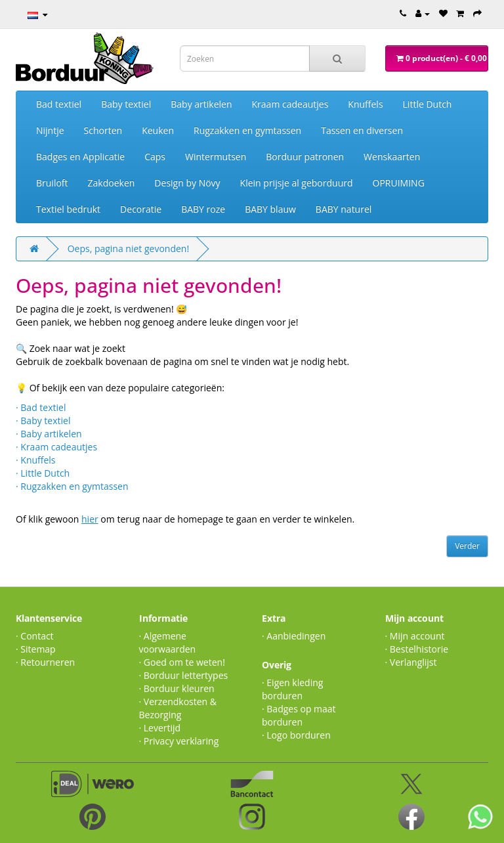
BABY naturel (344, 209)
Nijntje (50, 130)
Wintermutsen (216, 157)
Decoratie (141, 209)
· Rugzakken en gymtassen (72, 486)
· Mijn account (415, 636)
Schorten (103, 130)
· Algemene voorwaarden (168, 642)
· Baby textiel (43, 421)
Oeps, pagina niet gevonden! (129, 249)
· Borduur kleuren (177, 688)
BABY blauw (270, 209)
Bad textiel (59, 104)
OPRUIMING (399, 183)
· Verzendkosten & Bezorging (178, 708)
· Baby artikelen (49, 434)
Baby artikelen (201, 104)
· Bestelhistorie (417, 649)
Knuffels (365, 104)
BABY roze (203, 209)
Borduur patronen (305, 157)
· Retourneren (45, 662)
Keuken (158, 130)
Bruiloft (52, 183)
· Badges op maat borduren (299, 715)
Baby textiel (126, 104)
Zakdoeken (112, 183)
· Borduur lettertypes (184, 675)
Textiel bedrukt (68, 209)
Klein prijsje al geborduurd (297, 183)
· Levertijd (160, 728)
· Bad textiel (41, 407)
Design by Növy (187, 183)
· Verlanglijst (411, 662)
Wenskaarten (392, 157)
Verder (467, 546)
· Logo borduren (296, 735)
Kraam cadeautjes (290, 104)
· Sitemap (36, 649)
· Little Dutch (43, 473)
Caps (155, 157)
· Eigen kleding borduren (292, 689)
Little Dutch (428, 104)
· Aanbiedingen (294, 636)
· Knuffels (36, 460)
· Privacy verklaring (179, 741)
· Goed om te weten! (182, 662)
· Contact (35, 636)
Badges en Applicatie (80, 157)
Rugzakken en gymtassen (247, 130)
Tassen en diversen (362, 130)
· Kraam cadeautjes (56, 447)
